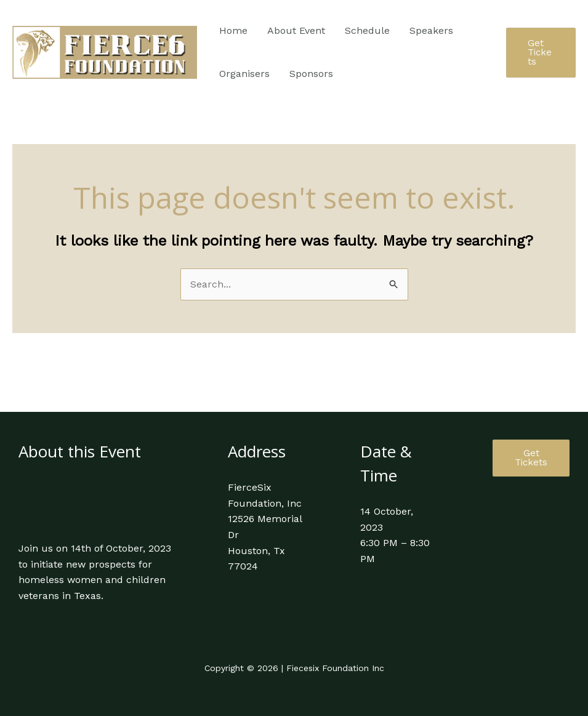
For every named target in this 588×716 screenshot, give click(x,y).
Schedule (367, 30)
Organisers (244, 74)
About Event (296, 30)
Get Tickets (531, 458)
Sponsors (311, 74)
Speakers (431, 30)
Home (233, 30)
